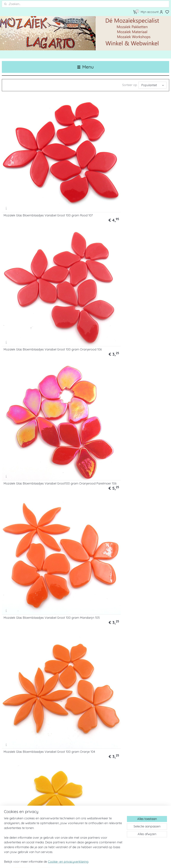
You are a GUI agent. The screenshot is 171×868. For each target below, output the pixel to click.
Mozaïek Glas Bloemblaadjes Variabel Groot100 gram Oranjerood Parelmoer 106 (138, 147)
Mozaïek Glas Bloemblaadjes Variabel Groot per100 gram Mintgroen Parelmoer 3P (81, 353)
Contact (7, 803)
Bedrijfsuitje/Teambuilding (75, 799)
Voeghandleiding (126, 799)
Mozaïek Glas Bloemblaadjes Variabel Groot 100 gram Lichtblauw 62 (81, 421)
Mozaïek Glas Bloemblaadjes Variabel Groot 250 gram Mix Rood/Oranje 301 (24, 695)
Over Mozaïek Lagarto (16, 799)
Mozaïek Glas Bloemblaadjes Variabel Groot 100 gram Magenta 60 (85, 490)
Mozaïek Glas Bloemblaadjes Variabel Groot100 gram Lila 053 (140, 491)
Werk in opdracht (70, 803)
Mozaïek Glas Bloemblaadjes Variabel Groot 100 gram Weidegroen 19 (138, 353)
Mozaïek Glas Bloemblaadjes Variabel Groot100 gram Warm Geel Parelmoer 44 (25, 284)
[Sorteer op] (152, 85)
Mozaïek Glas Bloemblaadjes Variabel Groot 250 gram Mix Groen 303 (142, 695)
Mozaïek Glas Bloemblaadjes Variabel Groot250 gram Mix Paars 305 (85, 764)
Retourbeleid (10, 820)
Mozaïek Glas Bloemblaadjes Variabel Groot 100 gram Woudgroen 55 (24, 421)
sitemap (97, 862)
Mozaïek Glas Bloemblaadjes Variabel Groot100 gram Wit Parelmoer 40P (81, 627)
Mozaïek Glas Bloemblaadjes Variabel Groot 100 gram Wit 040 (26, 628)
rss (104, 862)
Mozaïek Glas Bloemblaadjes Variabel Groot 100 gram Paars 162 (28, 491)
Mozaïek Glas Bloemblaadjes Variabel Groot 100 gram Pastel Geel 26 (139, 284)
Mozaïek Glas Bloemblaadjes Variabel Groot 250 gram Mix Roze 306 (142, 764)
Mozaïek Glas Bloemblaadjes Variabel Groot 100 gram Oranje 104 (83, 215)
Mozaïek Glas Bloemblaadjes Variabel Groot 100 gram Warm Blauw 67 (140, 421)
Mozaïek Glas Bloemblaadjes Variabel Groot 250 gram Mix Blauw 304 (28, 764)
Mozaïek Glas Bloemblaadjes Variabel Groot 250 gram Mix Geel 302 (84, 695)
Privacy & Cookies (13, 816)
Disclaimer (8, 812)
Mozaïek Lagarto (70, 841)
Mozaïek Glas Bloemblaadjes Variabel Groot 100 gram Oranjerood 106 (81, 147)
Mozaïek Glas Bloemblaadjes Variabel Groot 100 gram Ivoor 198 (142, 560)
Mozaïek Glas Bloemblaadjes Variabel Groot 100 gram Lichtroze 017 (85, 558)
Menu (85, 67)
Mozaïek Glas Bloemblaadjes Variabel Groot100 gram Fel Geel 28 (85, 285)
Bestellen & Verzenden (16, 807)
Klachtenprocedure (14, 824)
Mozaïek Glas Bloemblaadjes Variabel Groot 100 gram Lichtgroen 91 (24, 353)
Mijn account (152, 12)
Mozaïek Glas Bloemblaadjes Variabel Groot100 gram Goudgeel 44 (141, 215)
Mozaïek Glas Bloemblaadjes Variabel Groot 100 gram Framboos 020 (24, 558)
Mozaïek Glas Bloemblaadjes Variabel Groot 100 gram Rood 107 (28, 148)
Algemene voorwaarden (17, 829)
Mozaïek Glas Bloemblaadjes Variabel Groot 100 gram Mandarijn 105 (28, 215)
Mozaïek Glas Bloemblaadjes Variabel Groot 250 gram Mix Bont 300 (141, 627)
